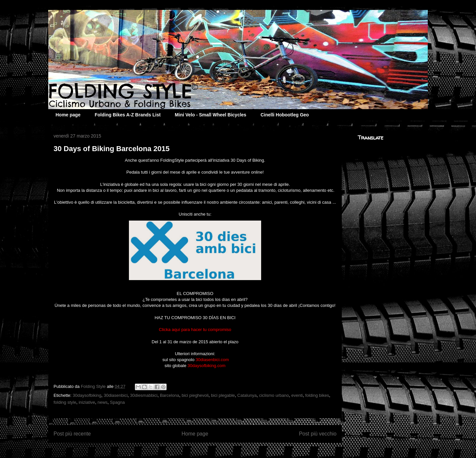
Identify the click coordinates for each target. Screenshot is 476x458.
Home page (68, 115)
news (102, 402)
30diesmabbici (144, 395)
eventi (297, 395)
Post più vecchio (318, 434)
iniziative (87, 402)
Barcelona (170, 395)
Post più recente (72, 434)
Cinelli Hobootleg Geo (285, 115)
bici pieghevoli (195, 395)
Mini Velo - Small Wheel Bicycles (211, 115)
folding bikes (317, 395)
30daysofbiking (87, 395)
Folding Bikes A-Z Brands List (127, 115)
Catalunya (247, 395)
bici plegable (223, 395)
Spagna (118, 402)
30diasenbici (116, 395)
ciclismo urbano (274, 395)
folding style (65, 402)
